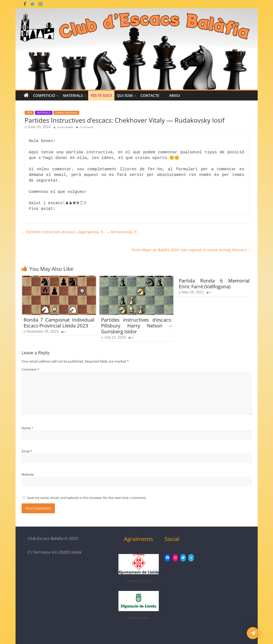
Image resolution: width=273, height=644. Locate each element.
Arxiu (175, 95)
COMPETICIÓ (44, 95)
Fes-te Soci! (101, 95)
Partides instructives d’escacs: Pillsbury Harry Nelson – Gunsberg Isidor (136, 326)
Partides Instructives (66, 113)
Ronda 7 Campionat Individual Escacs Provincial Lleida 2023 (59, 323)
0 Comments (85, 127)
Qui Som (125, 95)
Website (28, 475)
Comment (30, 369)
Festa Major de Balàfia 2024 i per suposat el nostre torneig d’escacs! (192, 250)
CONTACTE (150, 95)
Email (27, 451)
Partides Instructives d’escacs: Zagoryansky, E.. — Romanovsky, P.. (80, 232)
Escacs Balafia (66, 127)
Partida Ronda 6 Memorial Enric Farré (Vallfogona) (214, 283)
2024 (29, 113)
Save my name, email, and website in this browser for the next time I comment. (87, 498)
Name (27, 428)
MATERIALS (73, 95)
